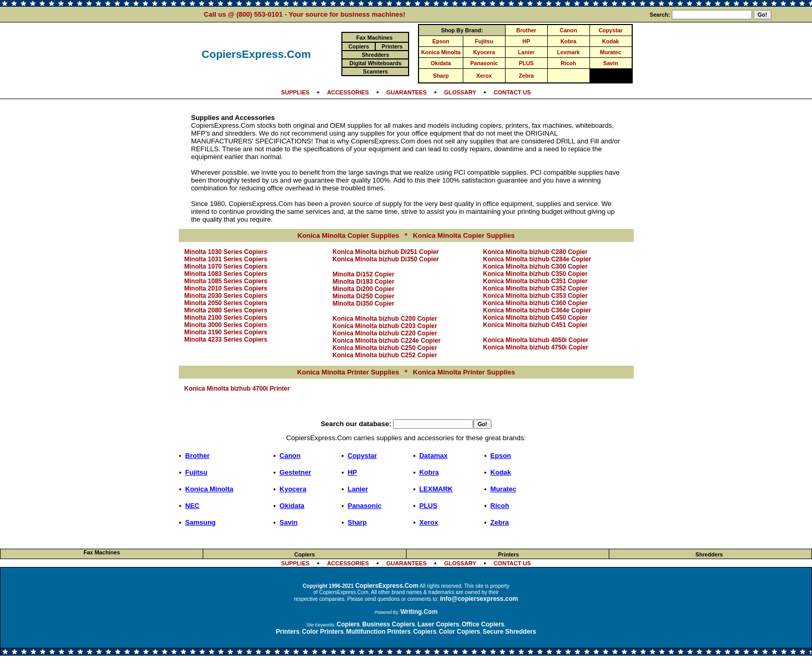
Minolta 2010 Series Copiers (226, 288)
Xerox (484, 76)
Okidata (441, 63)
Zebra (526, 76)
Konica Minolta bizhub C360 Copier (536, 303)
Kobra (568, 41)
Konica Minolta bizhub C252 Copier (385, 355)
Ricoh (569, 63)
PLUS (526, 63)
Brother (526, 30)
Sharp (441, 76)
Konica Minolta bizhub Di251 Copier (386, 252)
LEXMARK (436, 489)
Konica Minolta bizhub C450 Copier (536, 318)
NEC (192, 506)
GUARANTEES (406, 92)
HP (526, 41)
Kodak (611, 41)
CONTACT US (512, 92)
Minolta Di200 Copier (364, 289)
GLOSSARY (460, 92)
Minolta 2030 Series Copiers (226, 296)
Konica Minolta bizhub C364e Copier (537, 310)
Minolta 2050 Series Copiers (226, 303)
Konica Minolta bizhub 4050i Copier (536, 340)
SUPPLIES (295, 92)
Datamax (433, 456)
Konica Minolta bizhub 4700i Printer (237, 389)
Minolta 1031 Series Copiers (226, 259)
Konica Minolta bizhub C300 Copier (536, 267)
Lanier (526, 52)
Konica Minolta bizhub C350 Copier (536, 274)
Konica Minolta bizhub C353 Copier (536, 296)
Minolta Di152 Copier (364, 274)
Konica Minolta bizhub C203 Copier (385, 326)
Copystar (610, 30)
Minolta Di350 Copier (364, 304)
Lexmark (569, 52)
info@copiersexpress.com (479, 599)
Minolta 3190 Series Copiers (226, 332)
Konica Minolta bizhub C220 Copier (385, 333)
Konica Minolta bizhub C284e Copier (537, 259)
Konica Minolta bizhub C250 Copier (385, 348)
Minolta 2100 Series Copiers (226, 318)
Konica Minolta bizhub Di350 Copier (386, 259)
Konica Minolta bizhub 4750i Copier (536, 347)
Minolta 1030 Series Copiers (226, 252)
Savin (610, 63)
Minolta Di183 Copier (364, 282)
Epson (441, 41)
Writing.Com (419, 612)
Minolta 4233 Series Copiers (226, 340)
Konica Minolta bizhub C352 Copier (536, 288)
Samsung (200, 522)
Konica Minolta (441, 52)
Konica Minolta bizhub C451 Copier (536, 325)
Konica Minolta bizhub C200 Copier (385, 319)
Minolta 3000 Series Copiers (226, 325)
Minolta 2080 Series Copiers (226, 310)
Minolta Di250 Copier (364, 296)
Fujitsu (484, 41)
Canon (568, 30)
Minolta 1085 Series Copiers (226, 281)
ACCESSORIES (348, 92)
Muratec (611, 52)
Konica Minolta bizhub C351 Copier (536, 281)
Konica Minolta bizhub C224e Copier (386, 341)
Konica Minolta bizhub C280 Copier (536, 252)
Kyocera (484, 52)
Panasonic (484, 63)
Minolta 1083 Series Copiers (226, 274)
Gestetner (295, 472)
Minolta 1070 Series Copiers (226, 267)
